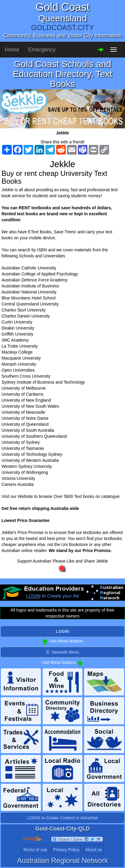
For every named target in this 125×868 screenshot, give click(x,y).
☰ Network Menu (62, 652)
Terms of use (35, 850)
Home (12, 50)
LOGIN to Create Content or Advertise (62, 818)
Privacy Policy (66, 850)
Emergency (42, 50)
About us (94, 850)
